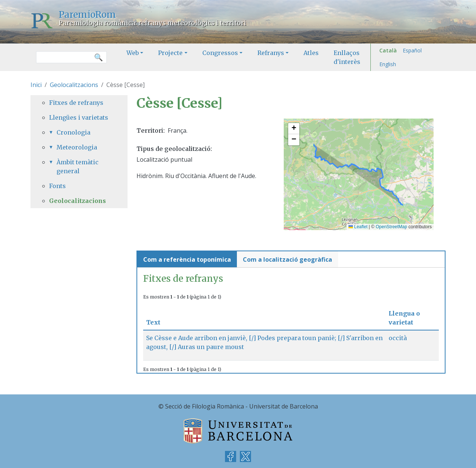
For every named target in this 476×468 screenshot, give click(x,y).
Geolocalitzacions (74, 85)
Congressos (220, 53)
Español (412, 50)
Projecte (170, 53)
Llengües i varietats (79, 117)
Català (388, 50)
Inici (36, 85)
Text (156, 322)
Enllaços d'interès (347, 57)
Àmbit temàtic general (78, 167)
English (388, 64)
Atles (311, 53)
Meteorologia (77, 147)
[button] (294, 129)
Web (133, 53)
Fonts (57, 186)
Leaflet (358, 227)
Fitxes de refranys (76, 103)
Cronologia (73, 132)
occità (398, 338)
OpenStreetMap (391, 227)
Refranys (271, 53)
